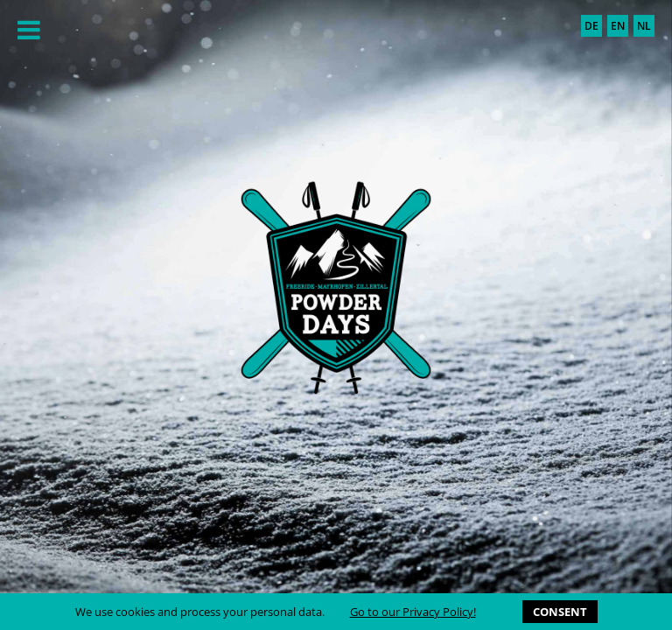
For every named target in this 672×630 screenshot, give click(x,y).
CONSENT (560, 612)
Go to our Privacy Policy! (413, 612)
